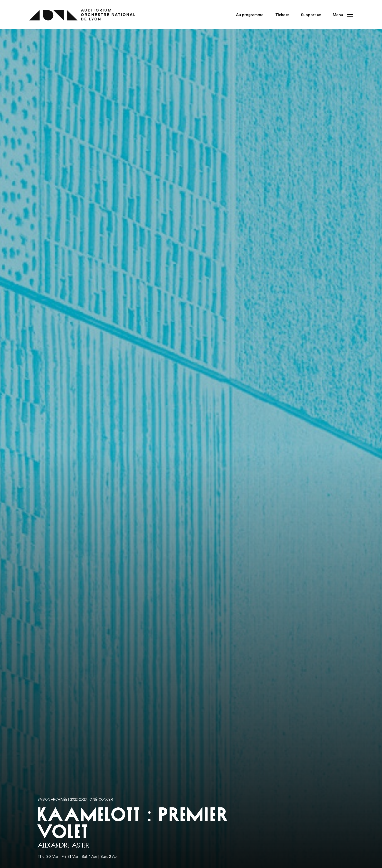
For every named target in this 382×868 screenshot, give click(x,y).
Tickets (282, 15)
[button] (341, 15)
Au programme (250, 15)
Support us (311, 15)
